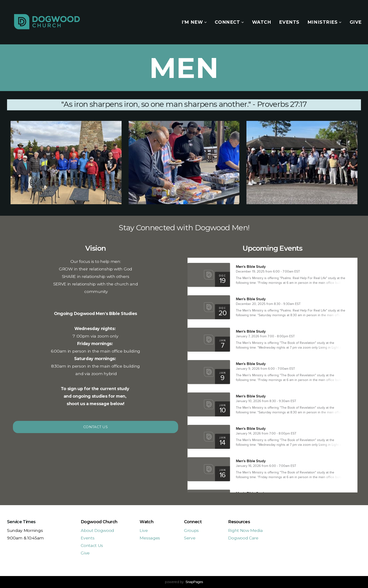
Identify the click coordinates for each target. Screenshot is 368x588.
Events (289, 22)
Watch (262, 22)
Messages (150, 538)
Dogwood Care (243, 538)
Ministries (325, 22)
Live (144, 530)
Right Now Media (245, 530)
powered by (184, 582)
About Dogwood (97, 530)
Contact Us (96, 427)
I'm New (194, 22)
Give (356, 22)
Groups (191, 530)
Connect (229, 22)
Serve (190, 538)
